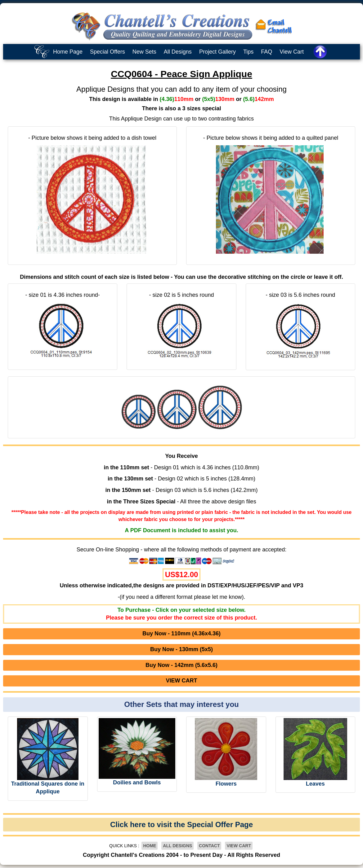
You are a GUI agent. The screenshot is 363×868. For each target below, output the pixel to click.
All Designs (178, 52)
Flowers (226, 784)
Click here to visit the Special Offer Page (181, 824)
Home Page (68, 52)
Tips (248, 52)
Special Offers (108, 52)
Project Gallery (217, 52)
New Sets (144, 52)
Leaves (315, 784)
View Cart (292, 52)
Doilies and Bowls (137, 783)
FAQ (267, 52)
